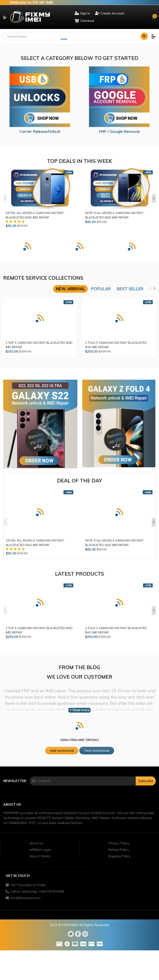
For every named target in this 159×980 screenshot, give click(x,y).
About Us (36, 843)
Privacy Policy (119, 843)
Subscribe (146, 781)
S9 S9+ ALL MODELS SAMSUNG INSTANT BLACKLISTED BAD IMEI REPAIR (35, 215)
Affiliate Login (40, 850)
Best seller (130, 289)
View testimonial (97, 751)
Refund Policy (118, 850)
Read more (79, 710)
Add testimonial (62, 751)
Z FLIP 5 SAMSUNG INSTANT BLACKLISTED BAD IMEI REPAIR (39, 345)
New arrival (71, 289)
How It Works (40, 856)
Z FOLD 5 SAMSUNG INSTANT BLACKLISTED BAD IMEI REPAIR (116, 345)
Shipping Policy (119, 856)
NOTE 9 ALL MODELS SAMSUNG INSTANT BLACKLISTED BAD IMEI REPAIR (114, 215)
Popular (101, 289)
